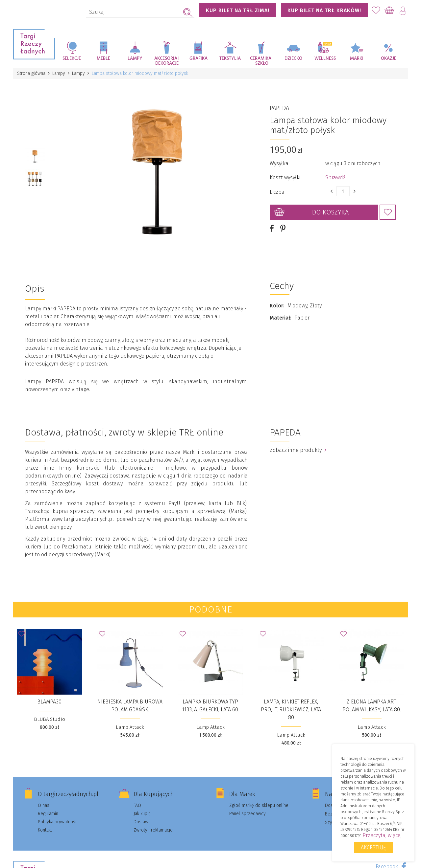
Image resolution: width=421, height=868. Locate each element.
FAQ (137, 805)
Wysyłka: (280, 163)
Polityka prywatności (58, 822)
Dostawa (142, 822)
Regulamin (48, 814)
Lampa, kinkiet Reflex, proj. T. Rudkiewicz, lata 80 (291, 710)
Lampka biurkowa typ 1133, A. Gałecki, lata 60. (210, 706)
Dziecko (293, 58)
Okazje (389, 58)
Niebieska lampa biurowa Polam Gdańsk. (130, 706)
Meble (103, 58)
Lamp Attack (130, 727)
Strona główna (31, 73)
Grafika (198, 58)
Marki (357, 58)
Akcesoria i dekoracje (167, 61)
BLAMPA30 (49, 702)
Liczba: (278, 192)
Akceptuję (373, 847)
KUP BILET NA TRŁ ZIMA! (238, 10)
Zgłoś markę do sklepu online (259, 805)
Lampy (135, 58)
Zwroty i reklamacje (153, 830)
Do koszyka (330, 212)
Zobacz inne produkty (298, 450)
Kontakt (45, 830)
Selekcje (72, 58)
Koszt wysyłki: (285, 178)
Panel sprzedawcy (248, 814)
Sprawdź (335, 178)
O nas (44, 805)
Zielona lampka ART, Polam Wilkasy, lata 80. (372, 706)
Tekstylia (230, 58)
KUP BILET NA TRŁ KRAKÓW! (324, 10)
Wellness (325, 58)
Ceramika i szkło (262, 61)
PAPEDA (279, 108)
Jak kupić (142, 814)
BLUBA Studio (50, 719)
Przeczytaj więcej (382, 835)
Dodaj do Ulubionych (388, 212)
